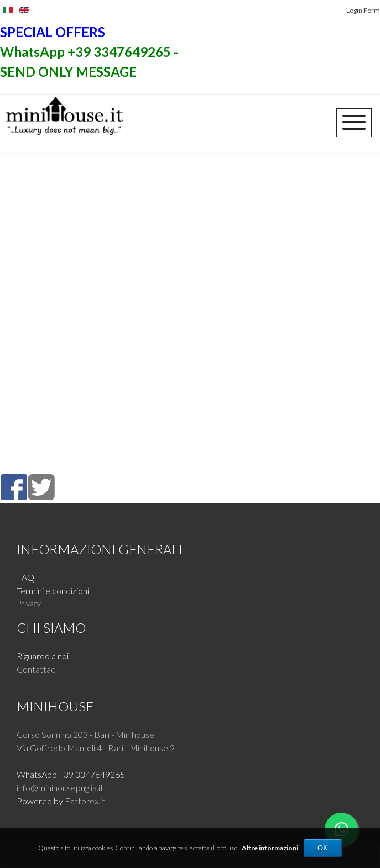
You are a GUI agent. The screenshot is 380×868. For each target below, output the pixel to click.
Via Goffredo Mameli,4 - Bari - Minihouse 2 (96, 748)
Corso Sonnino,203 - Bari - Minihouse (85, 734)
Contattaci (37, 669)
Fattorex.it (85, 801)
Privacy (29, 603)
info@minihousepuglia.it (60, 788)
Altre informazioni (270, 848)
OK (323, 848)
